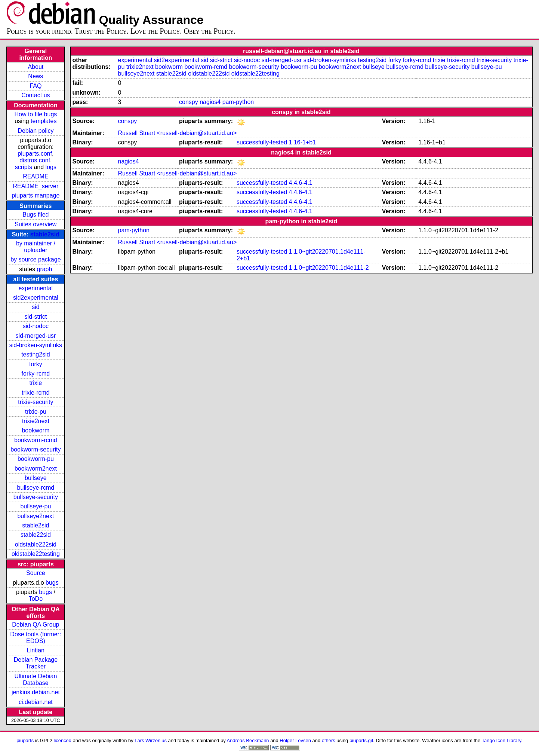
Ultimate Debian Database (36, 680)
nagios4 (210, 102)
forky (36, 364)
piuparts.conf (35, 154)
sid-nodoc (36, 326)
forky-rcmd (36, 374)
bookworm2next (36, 469)
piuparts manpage (36, 195)
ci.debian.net (36, 702)
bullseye (36, 478)
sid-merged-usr (36, 336)
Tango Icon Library (502, 740)
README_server (36, 186)
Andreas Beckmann (248, 740)
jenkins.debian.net (36, 692)
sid (36, 307)
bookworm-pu (36, 459)
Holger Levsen (295, 740)
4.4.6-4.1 (301, 183)
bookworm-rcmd (36, 440)
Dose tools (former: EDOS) (36, 638)
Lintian (36, 650)
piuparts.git (361, 740)
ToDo (36, 599)
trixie (36, 383)
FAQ (36, 86)
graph (44, 269)
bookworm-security (36, 449)
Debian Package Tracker (36, 663)
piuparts (25, 740)
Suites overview (36, 224)
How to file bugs (36, 114)
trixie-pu (36, 412)
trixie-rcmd (36, 393)
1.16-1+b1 (303, 142)
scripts (24, 167)
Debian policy (36, 131)
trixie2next (36, 421)
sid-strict (36, 317)
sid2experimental (36, 298)
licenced (63, 740)
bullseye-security (36, 497)
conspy (189, 102)
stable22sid (36, 535)
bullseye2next (36, 516)
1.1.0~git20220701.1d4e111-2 (329, 268)
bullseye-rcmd (36, 488)
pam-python (238, 102)
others (329, 740)
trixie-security (36, 402)
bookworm (36, 430)
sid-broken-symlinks (36, 345)
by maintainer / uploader (36, 247)
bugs (52, 583)
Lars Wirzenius (151, 740)
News (36, 76)
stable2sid (45, 234)
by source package (36, 259)
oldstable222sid (36, 544)
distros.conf (35, 160)
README (36, 176)
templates (44, 121)
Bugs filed (36, 215)
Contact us (36, 95)
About (36, 67)
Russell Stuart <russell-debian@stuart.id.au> (177, 133)
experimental (36, 288)
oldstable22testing (36, 554)
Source (36, 573)
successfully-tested (262, 142)
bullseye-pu (36, 506)
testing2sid (36, 354)
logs (51, 167)
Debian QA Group (36, 625)
